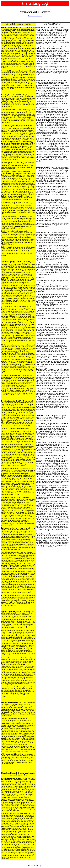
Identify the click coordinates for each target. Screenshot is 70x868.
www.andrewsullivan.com (25, 451)
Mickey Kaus (27, 178)
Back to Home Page (35, 16)
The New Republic (18, 311)
